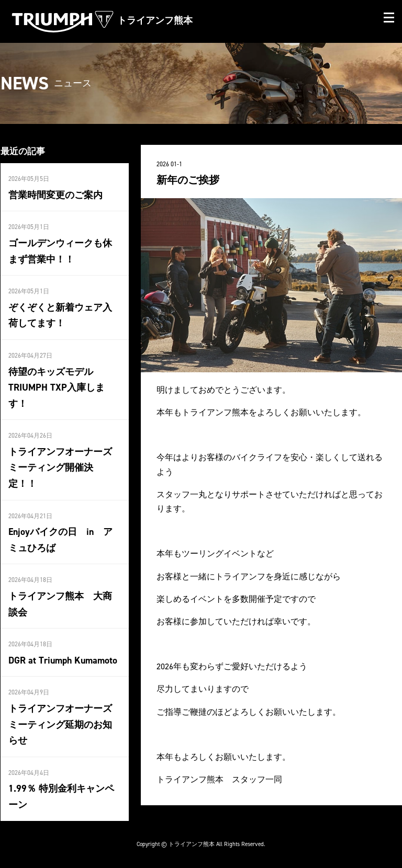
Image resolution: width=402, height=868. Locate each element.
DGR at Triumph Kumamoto (63, 660)
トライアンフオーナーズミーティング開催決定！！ (60, 468)
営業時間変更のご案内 (55, 195)
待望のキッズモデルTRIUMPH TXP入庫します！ (57, 388)
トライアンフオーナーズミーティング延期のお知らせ (60, 724)
